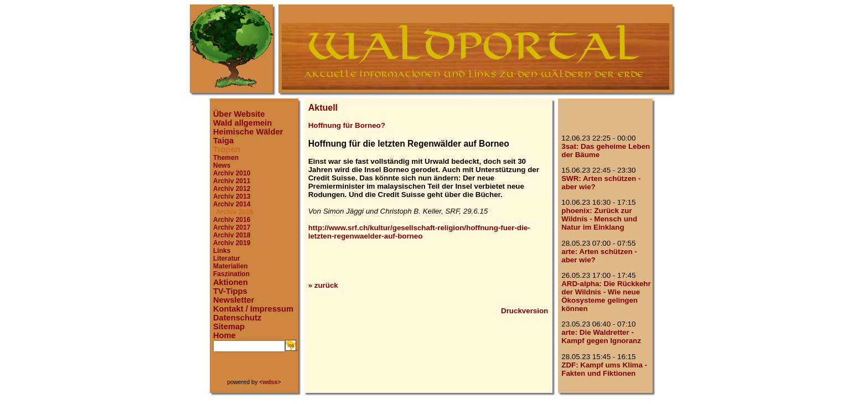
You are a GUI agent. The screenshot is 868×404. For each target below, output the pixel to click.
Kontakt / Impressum (253, 309)
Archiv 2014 (232, 204)
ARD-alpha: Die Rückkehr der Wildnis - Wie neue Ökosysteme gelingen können (606, 296)
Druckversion (525, 311)
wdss (270, 382)
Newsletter (234, 300)
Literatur (227, 258)
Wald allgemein (242, 123)
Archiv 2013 (232, 196)
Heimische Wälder (248, 132)
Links (222, 251)
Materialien (231, 266)
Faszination (231, 274)
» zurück (323, 285)
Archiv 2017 (232, 227)
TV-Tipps (230, 291)
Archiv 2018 (232, 235)
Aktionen (231, 282)
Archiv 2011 (232, 181)
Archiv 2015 (234, 212)
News (222, 165)
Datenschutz (237, 318)
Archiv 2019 (232, 243)
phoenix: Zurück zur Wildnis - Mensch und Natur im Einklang (599, 219)
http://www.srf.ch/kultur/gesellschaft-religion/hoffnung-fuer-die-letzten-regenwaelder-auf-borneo (419, 232)
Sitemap (229, 327)
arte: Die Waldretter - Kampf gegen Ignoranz (601, 336)
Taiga (223, 141)
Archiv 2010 (232, 173)
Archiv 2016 (232, 220)
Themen (226, 158)
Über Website (239, 114)
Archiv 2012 (232, 189)
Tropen (227, 149)
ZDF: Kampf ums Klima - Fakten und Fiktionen (604, 369)
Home (224, 335)
